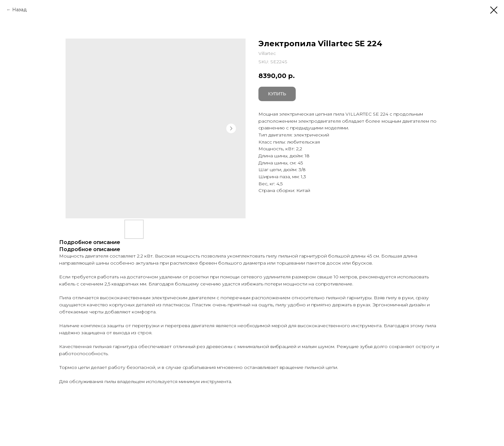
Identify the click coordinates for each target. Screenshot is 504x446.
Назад (19, 10)
